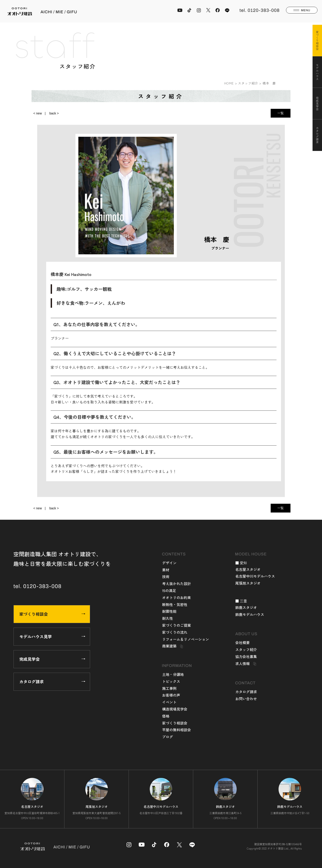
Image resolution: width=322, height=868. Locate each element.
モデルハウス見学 (52, 636)
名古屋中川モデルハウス (255, 576)
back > (54, 113)
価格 (166, 716)
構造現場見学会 (175, 709)
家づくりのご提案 (177, 625)
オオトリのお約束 (177, 597)
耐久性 (168, 618)
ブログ (168, 737)
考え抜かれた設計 (177, 583)
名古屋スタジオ (248, 569)
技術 (166, 576)
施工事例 (169, 688)
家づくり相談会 (52, 614)
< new (38, 113)
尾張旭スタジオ (248, 583)
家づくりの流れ (175, 632)
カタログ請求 (52, 681)
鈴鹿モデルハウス (250, 614)
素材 (166, 570)
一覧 (281, 113)
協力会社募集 (246, 656)
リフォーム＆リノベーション (186, 639)
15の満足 (169, 590)
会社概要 (243, 642)
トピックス (171, 681)
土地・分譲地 (173, 674)
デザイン (169, 563)
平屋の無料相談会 (177, 730)
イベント (169, 702)
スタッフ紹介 (246, 649)
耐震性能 (169, 611)
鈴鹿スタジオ (246, 607)
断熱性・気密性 (175, 604)
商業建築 (169, 646)
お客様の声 (171, 695)
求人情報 (243, 663)
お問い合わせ (246, 699)
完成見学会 (52, 659)
